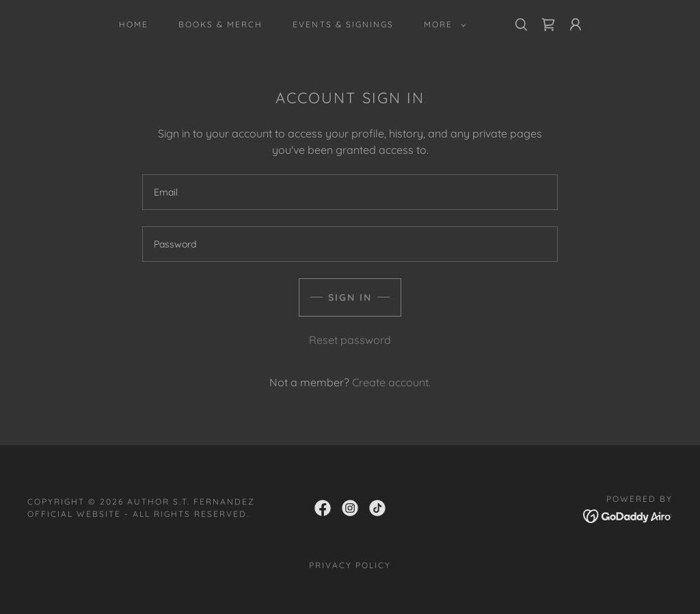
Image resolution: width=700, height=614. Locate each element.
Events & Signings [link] (343, 24)
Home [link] (134, 24)
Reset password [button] (350, 340)
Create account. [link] (391, 382)
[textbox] (350, 192)
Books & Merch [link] (220, 24)
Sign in (350, 297)
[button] (442, 25)
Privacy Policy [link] (350, 565)
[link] (548, 25)
